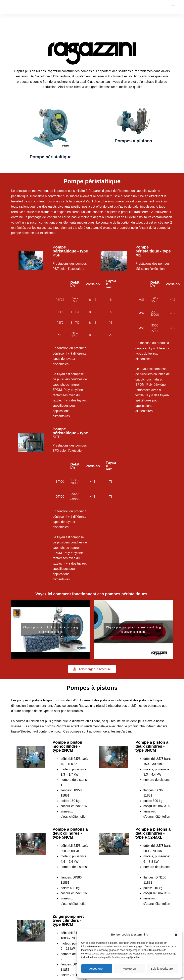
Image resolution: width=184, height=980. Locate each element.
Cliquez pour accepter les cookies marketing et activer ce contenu (51, 630)
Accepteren (97, 969)
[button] (176, 935)
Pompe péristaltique (51, 157)
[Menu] (173, 7)
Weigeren (130, 969)
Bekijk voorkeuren (163, 969)
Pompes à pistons (133, 141)
